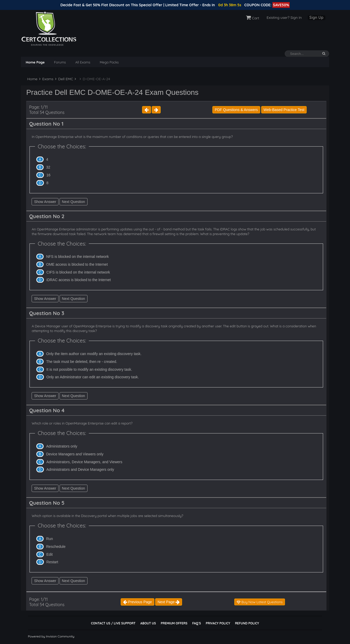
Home (32, 79)
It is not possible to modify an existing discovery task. (89, 369)
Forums (60, 62)
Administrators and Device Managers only (80, 469)
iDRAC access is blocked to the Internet (79, 280)
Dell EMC (64, 79)
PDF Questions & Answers (236, 110)
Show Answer (45, 202)
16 (49, 175)
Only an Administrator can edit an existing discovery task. (93, 377)
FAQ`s (197, 623)
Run (50, 539)
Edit (50, 554)
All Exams (83, 62)
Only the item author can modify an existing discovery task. (94, 354)
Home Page (35, 62)
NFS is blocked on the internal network (78, 257)
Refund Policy (247, 623)
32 (48, 167)
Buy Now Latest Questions (260, 602)
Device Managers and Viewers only (75, 454)
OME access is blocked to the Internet (77, 264)
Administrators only (62, 446)
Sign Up (317, 18)
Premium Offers (174, 623)
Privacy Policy (218, 623)
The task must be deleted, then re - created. (82, 362)
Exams (46, 79)
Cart (253, 18)
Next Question (74, 202)
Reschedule (56, 547)
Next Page (169, 602)
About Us (148, 623)
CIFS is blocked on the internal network (78, 272)
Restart (52, 562)
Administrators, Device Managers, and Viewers (84, 462)
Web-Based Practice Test (284, 110)
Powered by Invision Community (51, 636)
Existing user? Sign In (284, 18)
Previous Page (138, 602)
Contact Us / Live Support (113, 623)
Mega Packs (109, 62)
